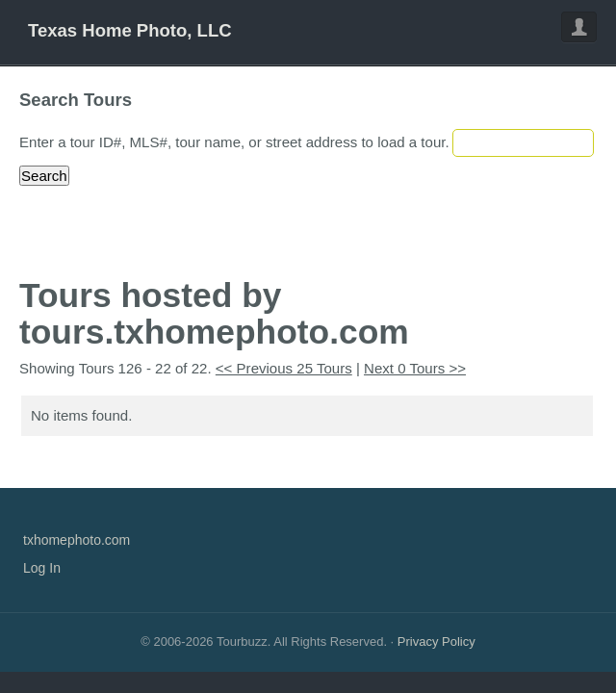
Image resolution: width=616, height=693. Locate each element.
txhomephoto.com (77, 540)
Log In (42, 568)
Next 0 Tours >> (415, 368)
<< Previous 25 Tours (284, 368)
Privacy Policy (436, 642)
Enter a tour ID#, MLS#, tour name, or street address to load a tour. (234, 142)
